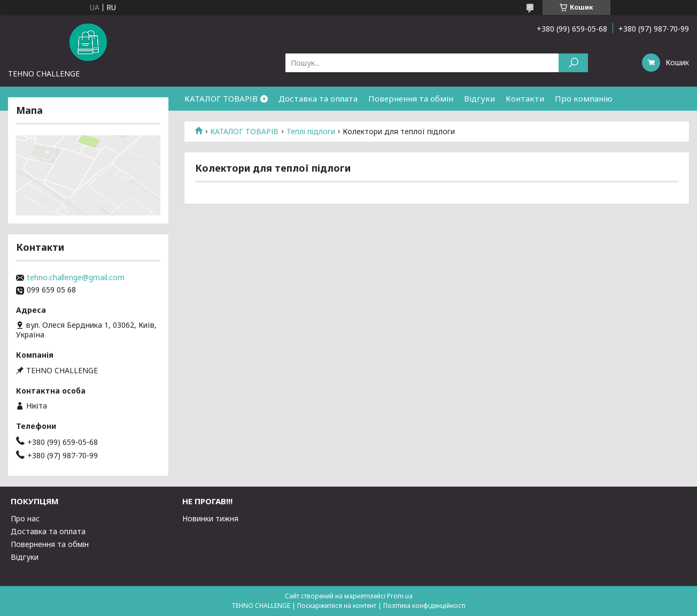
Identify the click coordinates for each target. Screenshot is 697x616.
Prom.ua (400, 596)
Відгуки (479, 98)
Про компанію (584, 98)
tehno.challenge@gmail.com (76, 278)
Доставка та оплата (318, 98)
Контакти (525, 98)
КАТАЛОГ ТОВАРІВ (221, 98)
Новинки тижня (210, 518)
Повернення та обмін (411, 98)
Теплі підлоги (311, 132)
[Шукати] (573, 63)
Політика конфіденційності (424, 606)
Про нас (25, 518)
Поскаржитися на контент (337, 606)
